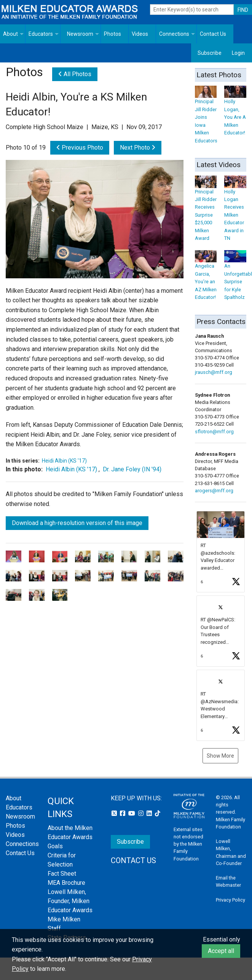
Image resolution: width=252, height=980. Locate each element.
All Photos (75, 74)
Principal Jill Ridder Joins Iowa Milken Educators (206, 116)
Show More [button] (220, 756)
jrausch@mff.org (214, 372)
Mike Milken (64, 919)
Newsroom (80, 34)
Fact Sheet (62, 874)
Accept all (221, 951)
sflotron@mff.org (214, 432)
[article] (221, 552)
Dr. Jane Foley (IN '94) (132, 469)
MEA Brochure (66, 883)
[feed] (221, 626)
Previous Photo (80, 148)
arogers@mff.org (214, 491)
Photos (112, 34)
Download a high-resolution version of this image (77, 523)
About (10, 34)
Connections (174, 34)
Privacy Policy (230, 900)
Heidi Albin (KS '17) (64, 461)
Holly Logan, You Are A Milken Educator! (235, 112)
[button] (221, 552)
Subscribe (210, 53)
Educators (41, 34)
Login (238, 53)
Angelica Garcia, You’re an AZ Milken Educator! (206, 276)
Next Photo (138, 148)
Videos (140, 34)
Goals (55, 846)
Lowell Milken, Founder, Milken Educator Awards (70, 901)
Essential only (222, 939)
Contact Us (213, 34)
